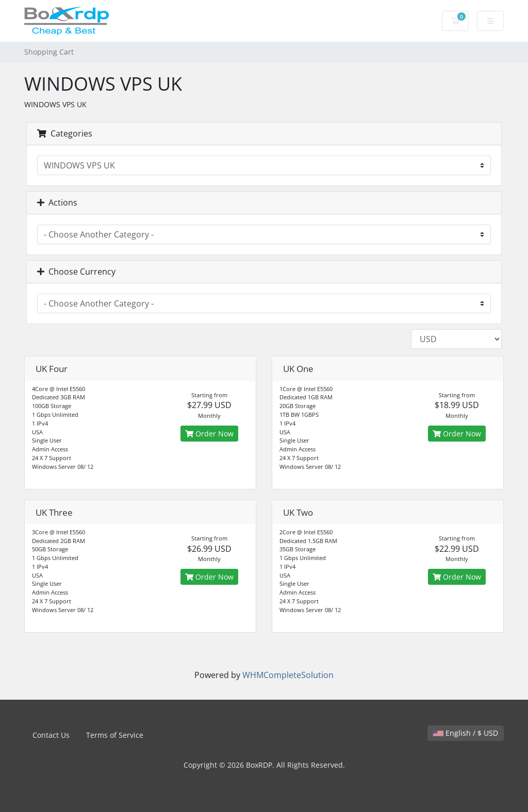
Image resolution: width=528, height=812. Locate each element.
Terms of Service (115, 735)
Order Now (209, 434)
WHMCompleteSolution (288, 675)
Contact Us (51, 735)
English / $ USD (466, 733)
